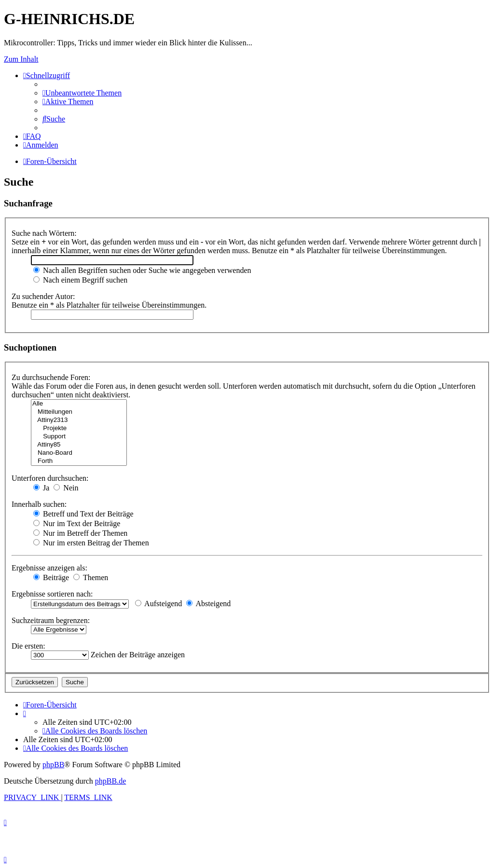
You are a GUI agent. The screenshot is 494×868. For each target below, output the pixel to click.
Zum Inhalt (21, 59)
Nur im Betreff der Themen (80, 533)
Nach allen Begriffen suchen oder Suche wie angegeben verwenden (142, 270)
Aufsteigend (158, 604)
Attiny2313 (79, 420)
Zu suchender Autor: (43, 296)
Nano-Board (79, 453)
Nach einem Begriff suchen (80, 280)
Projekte (79, 428)
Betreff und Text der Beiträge (83, 514)
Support (79, 437)
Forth (79, 461)
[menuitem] (82, 93)
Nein (66, 488)
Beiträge (51, 577)
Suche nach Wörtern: (44, 233)
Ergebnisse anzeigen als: (49, 568)
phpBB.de (110, 781)
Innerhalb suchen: (39, 504)
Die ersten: (28, 646)
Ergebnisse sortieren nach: (52, 594)
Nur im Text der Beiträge (77, 523)
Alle (79, 404)
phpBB (53, 765)
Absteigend (208, 604)
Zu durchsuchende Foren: (51, 377)
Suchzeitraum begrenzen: (51, 620)
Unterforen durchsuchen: (50, 478)
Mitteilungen (79, 412)
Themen (91, 577)
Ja (41, 488)
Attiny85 (79, 445)
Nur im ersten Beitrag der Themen (91, 543)
